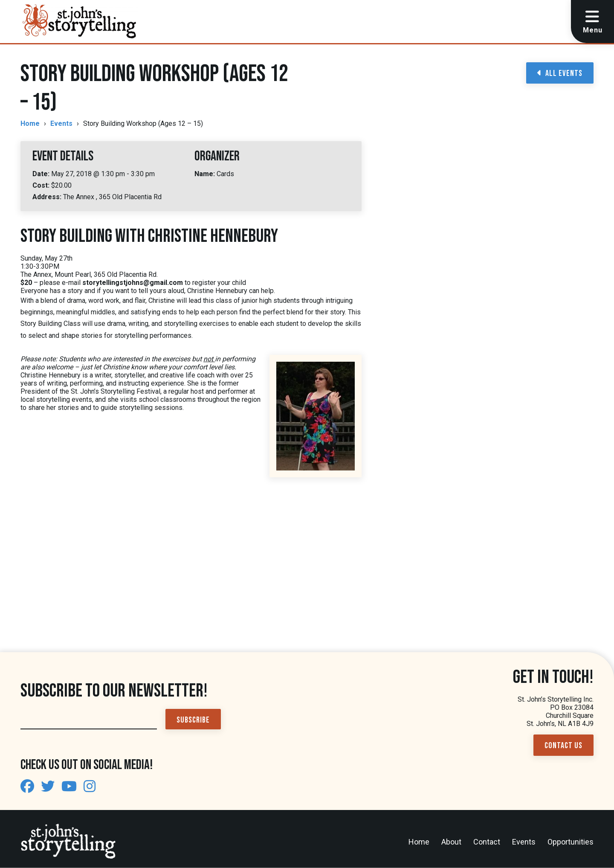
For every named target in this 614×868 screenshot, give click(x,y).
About (451, 842)
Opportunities (571, 842)
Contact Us (563, 746)
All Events (560, 73)
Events (61, 123)
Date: (42, 174)
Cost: (42, 185)
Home (30, 123)
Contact (487, 842)
